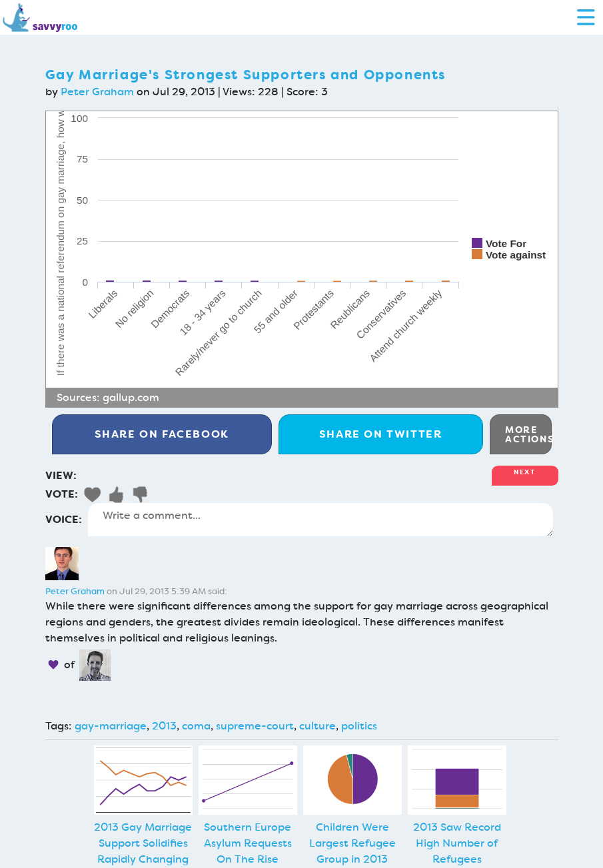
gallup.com (131, 397)
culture (317, 726)
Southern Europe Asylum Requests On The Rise (248, 843)
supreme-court (255, 726)
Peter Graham (97, 92)
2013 (164, 726)
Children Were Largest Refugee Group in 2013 (352, 843)
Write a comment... (320, 520)
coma (196, 726)
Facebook (162, 434)
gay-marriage (111, 726)
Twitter (381, 434)
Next (524, 472)
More (528, 434)
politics (359, 726)
